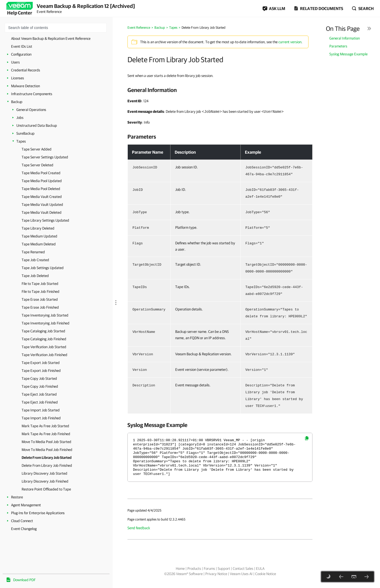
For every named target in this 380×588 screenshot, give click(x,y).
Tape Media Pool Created (41, 173)
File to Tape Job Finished (41, 291)
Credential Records (26, 70)
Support (224, 568)
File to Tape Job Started (40, 284)
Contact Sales (243, 568)
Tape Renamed (33, 252)
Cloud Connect (22, 521)
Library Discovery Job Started (44, 473)
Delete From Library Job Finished (47, 465)
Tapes (21, 141)
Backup (17, 102)
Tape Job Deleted (35, 276)
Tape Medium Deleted (39, 244)
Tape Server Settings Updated (45, 157)
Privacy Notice (216, 574)
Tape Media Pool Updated (42, 181)
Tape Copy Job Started (39, 378)
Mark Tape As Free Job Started (45, 426)
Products (194, 568)
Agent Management (26, 505)
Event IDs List (22, 46)
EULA (260, 568)
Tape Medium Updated (39, 236)
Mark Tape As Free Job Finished (46, 434)
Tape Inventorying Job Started (45, 315)
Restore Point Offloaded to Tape (46, 489)
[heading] (220, 90)
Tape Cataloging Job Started (43, 331)
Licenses (18, 78)
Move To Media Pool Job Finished (47, 450)
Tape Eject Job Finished (40, 402)
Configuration (21, 54)
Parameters (338, 46)
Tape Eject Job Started (39, 394)
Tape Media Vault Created (42, 197)
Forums (209, 568)
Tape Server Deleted (37, 165)
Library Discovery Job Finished (45, 481)
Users (15, 62)
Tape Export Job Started (41, 363)
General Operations (31, 110)
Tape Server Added (37, 149)
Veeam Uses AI (241, 574)
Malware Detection (25, 86)
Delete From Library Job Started (47, 458)
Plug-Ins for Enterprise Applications (38, 513)
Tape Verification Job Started (44, 347)
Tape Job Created (35, 260)
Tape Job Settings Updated (43, 268)
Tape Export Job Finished (41, 371)
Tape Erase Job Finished (40, 307)
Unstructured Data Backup (37, 125)
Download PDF (24, 580)
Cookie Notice (266, 574)
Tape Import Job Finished (41, 418)
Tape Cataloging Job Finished (44, 339)
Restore (17, 497)
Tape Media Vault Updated (42, 205)
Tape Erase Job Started (40, 299)
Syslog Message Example (348, 54)
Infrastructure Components (32, 94)
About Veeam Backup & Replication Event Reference (51, 38)
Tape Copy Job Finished (40, 386)
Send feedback (139, 528)
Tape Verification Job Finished (44, 355)
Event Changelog (24, 529)
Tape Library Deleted (38, 228)
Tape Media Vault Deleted (42, 212)
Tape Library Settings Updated (45, 220)
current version (290, 42)
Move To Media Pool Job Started (46, 442)
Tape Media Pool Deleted (41, 189)
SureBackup (25, 133)
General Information (345, 38)
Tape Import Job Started (41, 410)
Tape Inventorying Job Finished (46, 323)
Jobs (20, 118)
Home (180, 568)
